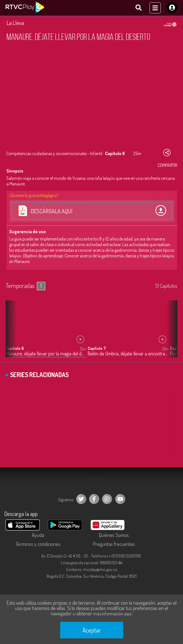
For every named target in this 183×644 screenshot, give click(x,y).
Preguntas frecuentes (114, 544)
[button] (170, 333)
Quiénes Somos (114, 535)
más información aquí (112, 614)
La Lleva (15, 23)
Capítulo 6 (15, 348)
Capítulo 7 (97, 348)
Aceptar (92, 630)
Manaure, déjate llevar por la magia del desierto (46, 354)
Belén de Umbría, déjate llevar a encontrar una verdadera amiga (128, 354)
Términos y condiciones (38, 544)
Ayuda (38, 535)
